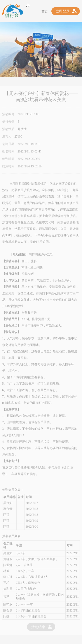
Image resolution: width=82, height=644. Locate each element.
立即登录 (63, 10)
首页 (45, 10)
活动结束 (38, 628)
